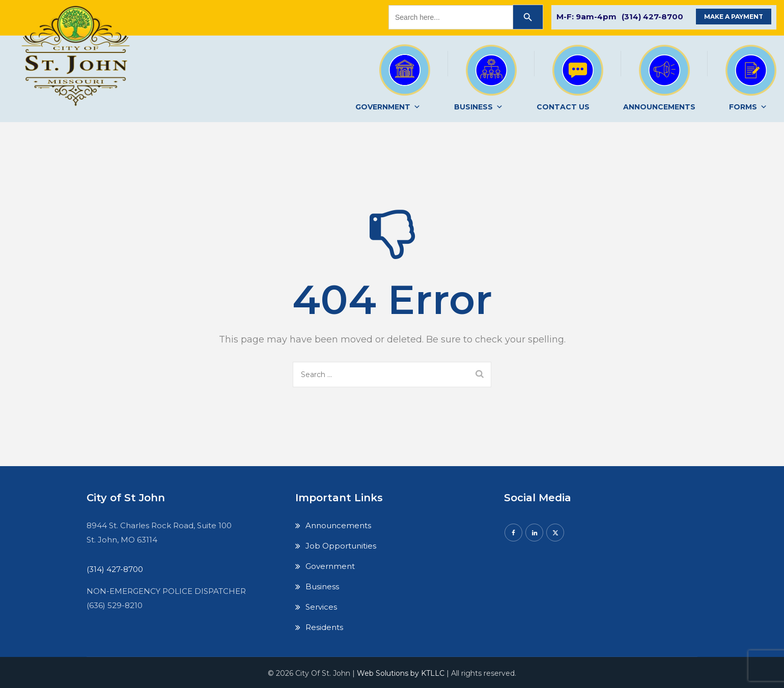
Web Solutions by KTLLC (401, 673)
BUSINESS (479, 107)
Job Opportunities (341, 546)
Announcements (338, 525)
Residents (324, 627)
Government (330, 566)
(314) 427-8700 (652, 17)
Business (322, 586)
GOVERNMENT (388, 107)
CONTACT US (563, 107)
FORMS (748, 107)
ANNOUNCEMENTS (659, 107)
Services (321, 607)
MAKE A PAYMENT (734, 17)
